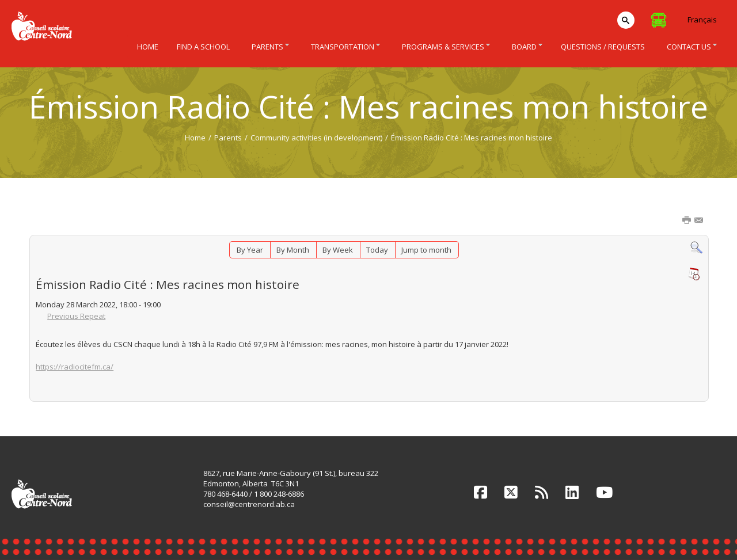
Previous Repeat (76, 316)
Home (195, 138)
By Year (250, 250)
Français (702, 20)
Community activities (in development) (316, 138)
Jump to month (426, 250)
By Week (338, 250)
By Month (293, 250)
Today (377, 250)
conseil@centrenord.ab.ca (249, 504)
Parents (228, 138)
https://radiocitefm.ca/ (75, 367)
